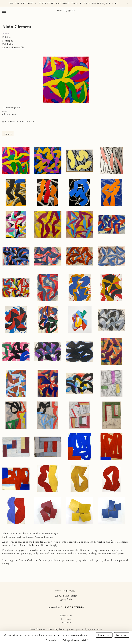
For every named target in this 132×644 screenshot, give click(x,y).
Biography (8, 40)
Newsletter (66, 615)
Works (6, 33)
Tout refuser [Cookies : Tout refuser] (122, 635)
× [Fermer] (128, 3)
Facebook (66, 619)
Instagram (66, 622)
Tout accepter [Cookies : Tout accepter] (104, 635)
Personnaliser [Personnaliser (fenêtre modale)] (52, 640)
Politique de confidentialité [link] (75, 640)
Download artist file (13, 47)
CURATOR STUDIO (72, 607)
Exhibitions (8, 44)
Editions (7, 37)
